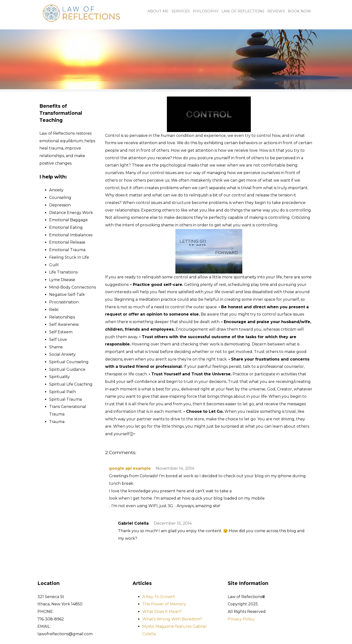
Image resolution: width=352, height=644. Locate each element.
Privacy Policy (241, 619)
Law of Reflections (243, 11)
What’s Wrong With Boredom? (172, 619)
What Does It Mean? (162, 612)
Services (181, 11)
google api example (130, 468)
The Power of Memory (164, 604)
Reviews (276, 11)
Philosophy (206, 11)
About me (158, 11)
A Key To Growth (159, 597)
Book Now (299, 11)
